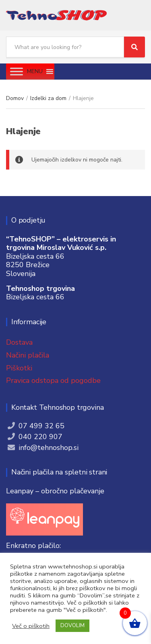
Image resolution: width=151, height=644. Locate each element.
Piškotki (19, 368)
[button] (35, 72)
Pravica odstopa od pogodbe (53, 380)
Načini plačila (28, 355)
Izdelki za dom (48, 98)
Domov (15, 98)
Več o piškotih (31, 626)
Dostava (19, 342)
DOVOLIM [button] (72, 626)
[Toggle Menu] (17, 71)
